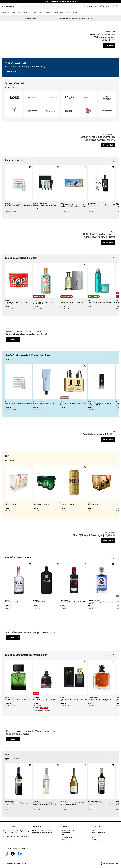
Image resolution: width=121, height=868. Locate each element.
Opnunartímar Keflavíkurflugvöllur (42, 830)
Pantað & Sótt (66, 833)
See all (8, 359)
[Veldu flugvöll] (90, 6)
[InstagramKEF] (6, 856)
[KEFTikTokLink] (13, 856)
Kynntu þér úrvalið (12, 759)
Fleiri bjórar (10, 460)
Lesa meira (109, 45)
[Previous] (108, 161)
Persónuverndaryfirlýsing (99, 833)
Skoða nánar (108, 145)
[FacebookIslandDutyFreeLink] (20, 856)
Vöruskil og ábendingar (69, 837)
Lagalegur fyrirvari (97, 835)
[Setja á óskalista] (30, 167)
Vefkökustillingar (96, 842)
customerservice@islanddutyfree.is (18, 837)
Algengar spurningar (68, 830)
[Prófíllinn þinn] (113, 6)
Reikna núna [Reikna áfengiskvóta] (12, 71)
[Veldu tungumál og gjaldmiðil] (105, 6)
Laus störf (94, 840)
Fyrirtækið (94, 837)
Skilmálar (94, 830)
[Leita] (48, 7)
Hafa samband (66, 842)
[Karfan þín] (117, 6)
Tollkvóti (64, 835)
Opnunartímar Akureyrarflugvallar (42, 833)
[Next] (114, 161)
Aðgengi (64, 840)
